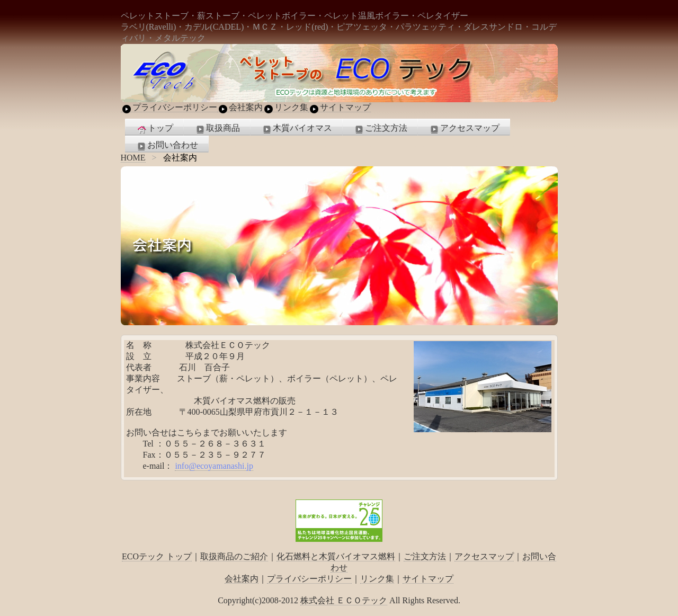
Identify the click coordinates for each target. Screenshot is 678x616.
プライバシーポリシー (169, 108)
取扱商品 (217, 129)
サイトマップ (340, 108)
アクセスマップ (464, 129)
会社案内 (240, 108)
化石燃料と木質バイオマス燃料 (336, 556)
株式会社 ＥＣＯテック (344, 600)
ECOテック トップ (157, 556)
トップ (155, 129)
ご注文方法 (380, 129)
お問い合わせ (167, 146)
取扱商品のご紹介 (234, 556)
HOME (133, 158)
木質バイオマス (297, 129)
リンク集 (286, 108)
